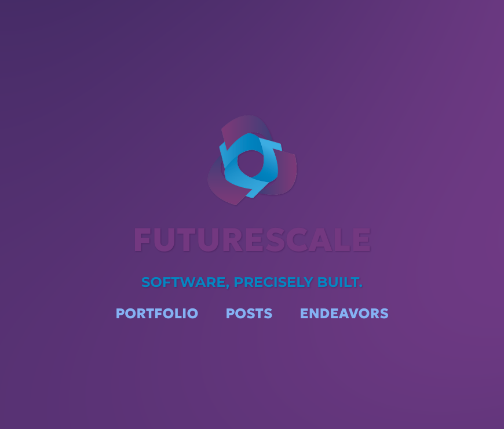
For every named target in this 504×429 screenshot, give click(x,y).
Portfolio (157, 313)
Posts (249, 313)
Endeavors (344, 313)
